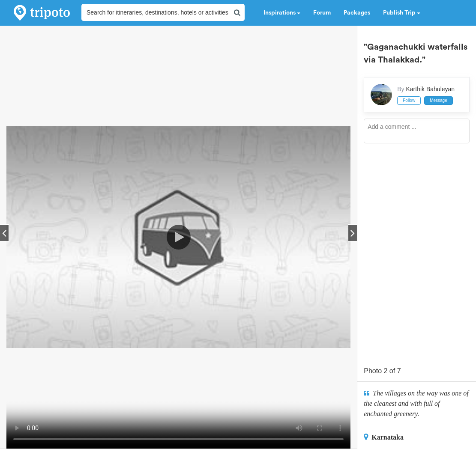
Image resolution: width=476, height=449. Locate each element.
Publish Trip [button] (402, 13)
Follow (409, 100)
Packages (357, 13)
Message (439, 100)
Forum (322, 13)
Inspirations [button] (282, 13)
